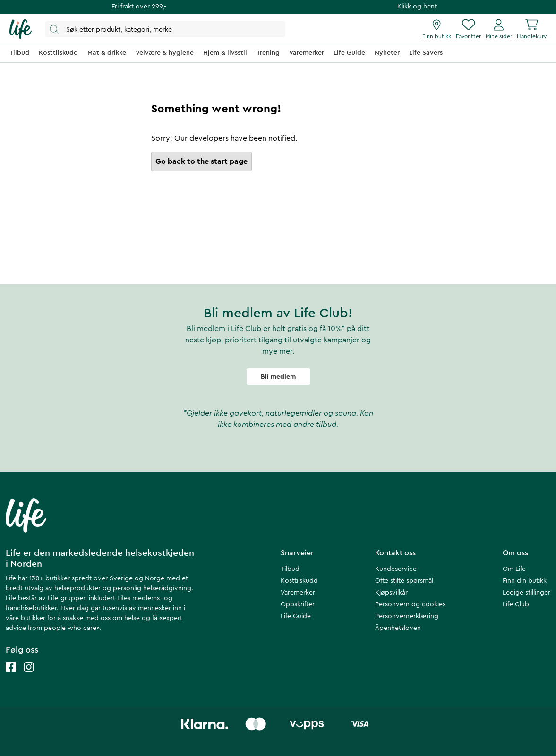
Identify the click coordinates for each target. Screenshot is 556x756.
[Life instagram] (29, 676)
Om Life (514, 569)
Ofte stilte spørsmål (404, 581)
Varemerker (298, 593)
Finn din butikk (525, 581)
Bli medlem (278, 377)
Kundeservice (396, 569)
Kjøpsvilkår (391, 593)
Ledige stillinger (526, 593)
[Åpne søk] (165, 29)
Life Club (516, 604)
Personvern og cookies (410, 604)
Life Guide (296, 616)
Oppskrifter (298, 604)
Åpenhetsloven (398, 628)
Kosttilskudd (299, 581)
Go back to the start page (201, 161)
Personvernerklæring (407, 616)
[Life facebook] (11, 676)
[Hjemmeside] (21, 29)
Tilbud (290, 569)
